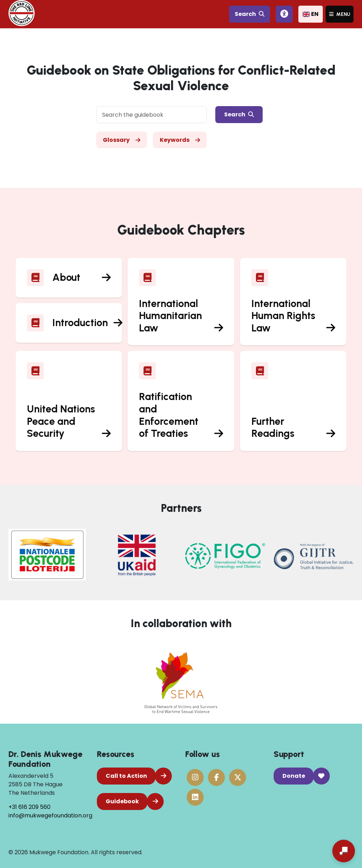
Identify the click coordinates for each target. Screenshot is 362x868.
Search (250, 14)
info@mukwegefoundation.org (50, 815)
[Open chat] (344, 851)
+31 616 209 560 (30, 807)
